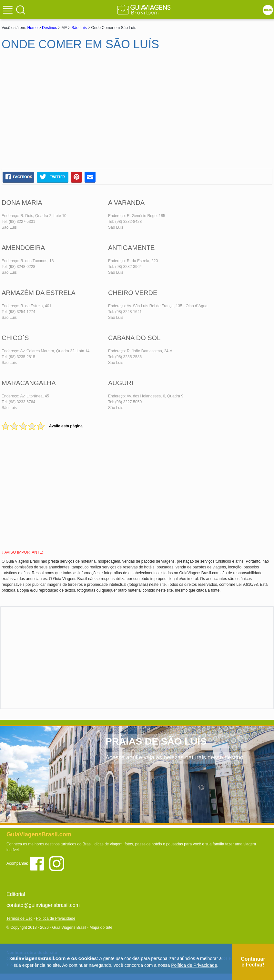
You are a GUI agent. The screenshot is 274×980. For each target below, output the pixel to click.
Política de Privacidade (56, 918)
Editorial (16, 894)
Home (32, 28)
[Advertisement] (64, 112)
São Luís (79, 28)
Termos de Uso (20, 918)
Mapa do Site (101, 928)
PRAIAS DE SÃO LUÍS (156, 741)
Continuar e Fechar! (253, 962)
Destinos (50, 28)
